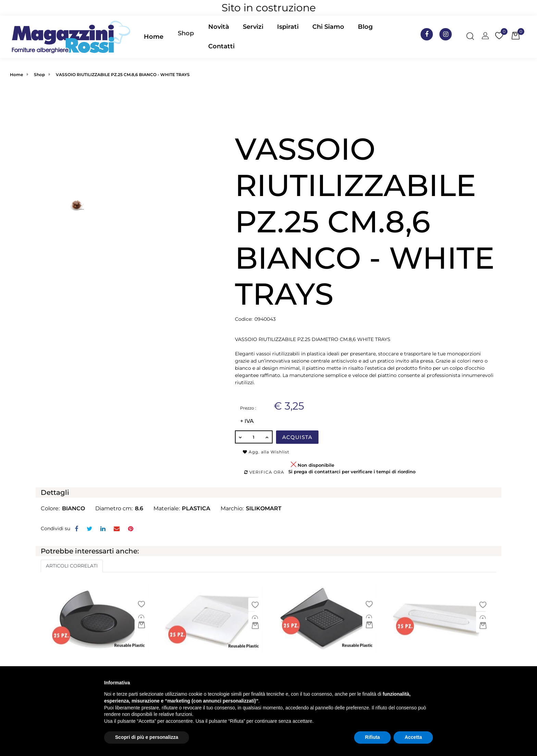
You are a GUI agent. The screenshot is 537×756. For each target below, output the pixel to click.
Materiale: (167, 508)
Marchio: (232, 508)
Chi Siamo (328, 27)
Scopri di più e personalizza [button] (147, 737)
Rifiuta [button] (373, 737)
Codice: (244, 319)
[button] (186, 37)
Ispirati (288, 27)
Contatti (221, 46)
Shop (186, 33)
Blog (365, 27)
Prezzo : (248, 408)
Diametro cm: (114, 508)
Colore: (50, 508)
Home (154, 37)
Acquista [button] (297, 437)
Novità (219, 27)
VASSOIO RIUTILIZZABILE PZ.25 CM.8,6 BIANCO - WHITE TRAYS (123, 75)
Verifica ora (264, 472)
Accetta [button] (413, 737)
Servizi (253, 27)
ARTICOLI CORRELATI (72, 566)
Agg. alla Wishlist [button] (266, 452)
